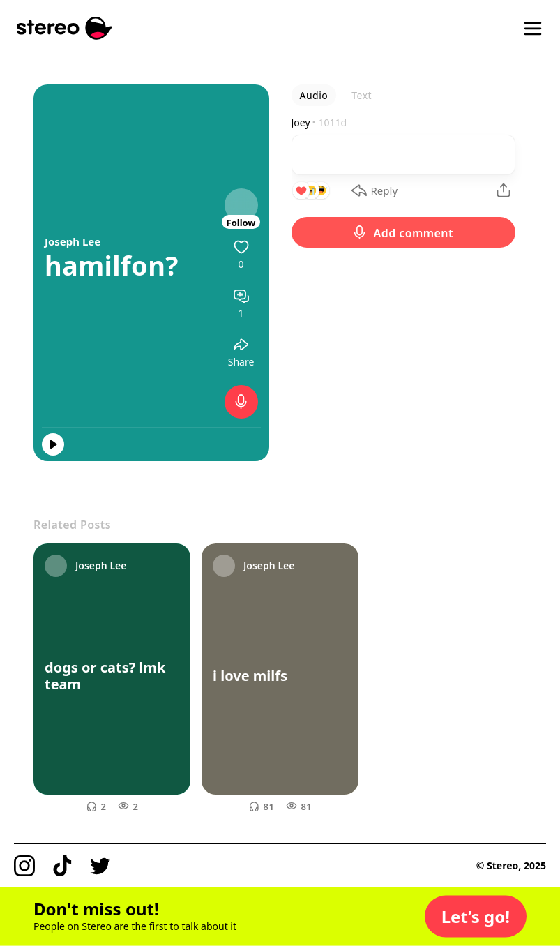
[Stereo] (65, 28)
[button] (476, 917)
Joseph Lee (73, 241)
